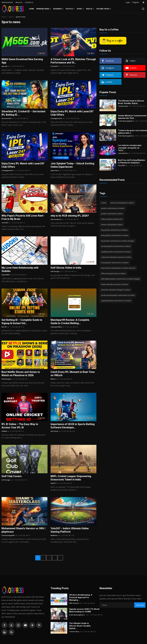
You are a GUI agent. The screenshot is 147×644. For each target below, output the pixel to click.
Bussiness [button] (58, 9)
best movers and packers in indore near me (118, 268)
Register (136, 2)
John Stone (54, 431)
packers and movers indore (112, 214)
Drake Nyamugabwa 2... (126, 121)
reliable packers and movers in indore (116, 252)
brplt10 (53, 483)
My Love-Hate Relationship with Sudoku (20, 269)
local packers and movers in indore (115, 263)
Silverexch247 (6, 118)
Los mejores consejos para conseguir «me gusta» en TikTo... (130, 148)
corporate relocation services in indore (116, 257)
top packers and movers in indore (114, 230)
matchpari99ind (56, 327)
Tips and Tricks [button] (104, 9)
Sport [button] (80, 9)
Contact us (29, 2)
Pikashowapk (6, 379)
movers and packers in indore (122, 203)
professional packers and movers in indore (118, 295)
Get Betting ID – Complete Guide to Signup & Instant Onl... (22, 322)
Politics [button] (70, 9)
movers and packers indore (112, 224)
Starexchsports (56, 219)
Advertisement (7, 2)
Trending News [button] (44, 9)
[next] (55, 558)
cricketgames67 (56, 118)
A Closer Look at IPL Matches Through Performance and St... (73, 61)
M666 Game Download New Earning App (22, 61)
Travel (104, 203)
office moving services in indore (113, 273)
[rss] (11, 632)
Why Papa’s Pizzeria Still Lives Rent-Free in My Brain (23, 217)
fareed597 (122, 165)
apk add (4, 66)
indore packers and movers (112, 219)
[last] (60, 558)
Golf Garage (55, 271)
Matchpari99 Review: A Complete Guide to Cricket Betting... (70, 322)
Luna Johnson (123, 153)
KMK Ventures (74, 603)
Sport (11, 17)
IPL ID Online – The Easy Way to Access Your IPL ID (20, 426)
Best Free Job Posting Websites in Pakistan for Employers (132, 161)
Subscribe (140, 605)
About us (19, 2)
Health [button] (90, 9)
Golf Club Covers (12, 476)
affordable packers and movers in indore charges (120, 279)
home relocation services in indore (115, 284)
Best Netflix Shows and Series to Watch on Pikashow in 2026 (21, 374)
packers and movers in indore (113, 208)
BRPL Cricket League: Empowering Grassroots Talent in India (71, 478)
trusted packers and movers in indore (116, 246)
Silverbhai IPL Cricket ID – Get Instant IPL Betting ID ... (23, 113)
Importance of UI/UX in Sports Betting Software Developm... (73, 426)
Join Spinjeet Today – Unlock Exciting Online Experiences (72, 165)
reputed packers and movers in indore (116, 301)
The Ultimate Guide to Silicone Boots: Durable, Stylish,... (131, 102)
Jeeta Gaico (55, 170)
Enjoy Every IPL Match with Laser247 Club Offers (72, 113)
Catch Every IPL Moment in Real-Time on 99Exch (73, 374)
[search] (143, 9)
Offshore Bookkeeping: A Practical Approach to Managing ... (81, 597)
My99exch (54, 535)
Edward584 (5, 275)
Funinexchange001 (8, 535)
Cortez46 (5, 223)
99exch (53, 379)
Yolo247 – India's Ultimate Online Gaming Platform (70, 530)
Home (32, 9)
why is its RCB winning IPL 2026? (70, 216)
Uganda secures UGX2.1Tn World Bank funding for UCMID (84, 610)
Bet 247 (4, 327)
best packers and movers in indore (115, 235)
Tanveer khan (123, 106)
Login (128, 2)
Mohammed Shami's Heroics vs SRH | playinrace (24, 530)
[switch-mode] (144, 2)
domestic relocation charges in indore (116, 290)
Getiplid (4, 431)
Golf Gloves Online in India (66, 268)
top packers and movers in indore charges (118, 241)
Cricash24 (54, 66)
